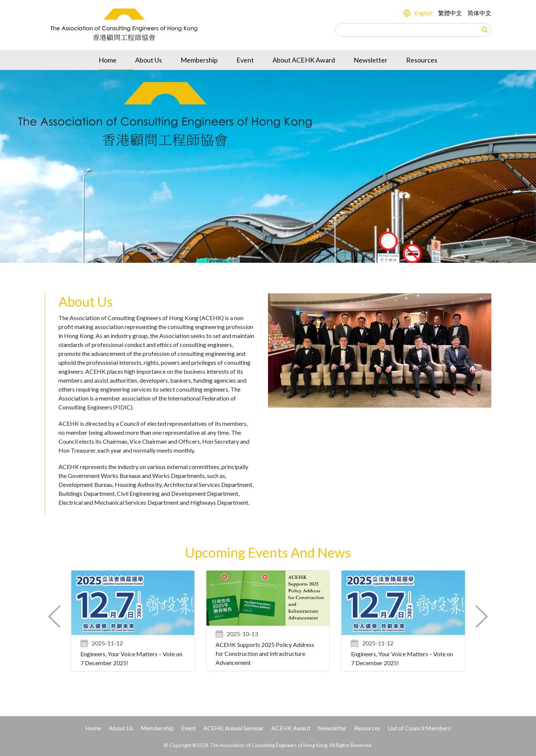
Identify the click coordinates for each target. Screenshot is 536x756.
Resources (422, 60)
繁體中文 (450, 13)
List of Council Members (419, 728)
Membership (199, 60)
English (423, 13)
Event (245, 60)
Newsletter (371, 60)
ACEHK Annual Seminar (234, 728)
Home (108, 60)
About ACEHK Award (304, 60)
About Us (149, 60)
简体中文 (479, 13)
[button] (481, 616)
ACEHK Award (291, 728)
